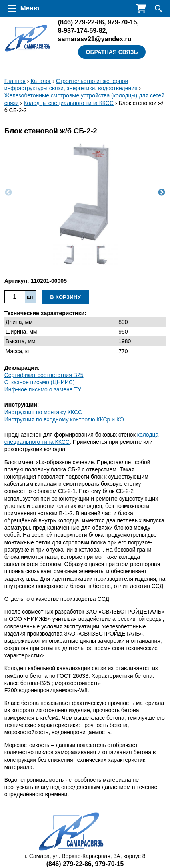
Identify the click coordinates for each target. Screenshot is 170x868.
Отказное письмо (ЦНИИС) (40, 382)
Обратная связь (112, 52)
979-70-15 (122, 22)
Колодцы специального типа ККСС (69, 103)
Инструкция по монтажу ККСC (43, 412)
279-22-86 (81, 22)
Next (162, 193)
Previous (8, 193)
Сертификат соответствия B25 (44, 375)
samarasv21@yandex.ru (95, 39)
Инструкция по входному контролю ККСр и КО (64, 419)
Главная (15, 81)
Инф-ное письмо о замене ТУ (43, 389)
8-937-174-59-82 (82, 30)
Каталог (41, 81)
